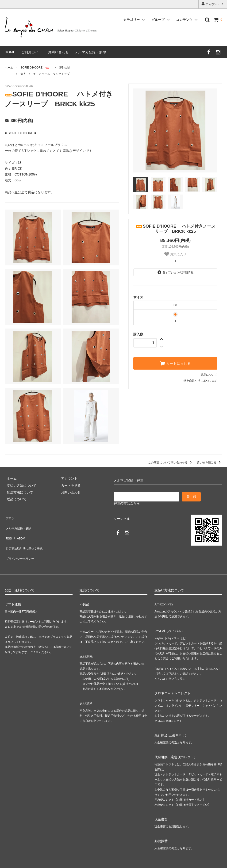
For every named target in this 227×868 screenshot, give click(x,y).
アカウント (213, 4)
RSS (8, 531)
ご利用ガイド (32, 52)
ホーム (9, 68)
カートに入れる (175, 363)
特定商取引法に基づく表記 (200, 381)
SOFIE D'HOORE (36, 68)
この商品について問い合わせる (171, 463)
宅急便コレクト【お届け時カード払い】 (180, 784)
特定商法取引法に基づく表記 (26, 538)
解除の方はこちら (127, 503)
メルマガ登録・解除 (90, 52)
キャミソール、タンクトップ (51, 74)
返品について (209, 375)
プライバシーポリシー (21, 544)
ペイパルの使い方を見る (170, 663)
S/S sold (64, 68)
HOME (10, 52)
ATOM (19, 531)
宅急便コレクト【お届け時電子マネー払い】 (183, 789)
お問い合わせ (58, 52)
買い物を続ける (210, 463)
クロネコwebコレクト (168, 705)
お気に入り (175, 254)
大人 (23, 74)
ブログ (10, 517)
